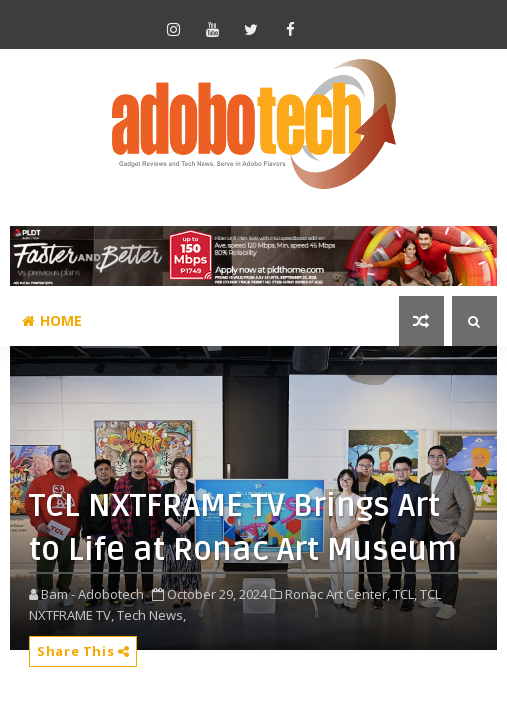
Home (52, 320)
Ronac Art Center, (337, 594)
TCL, (405, 594)
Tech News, (151, 615)
